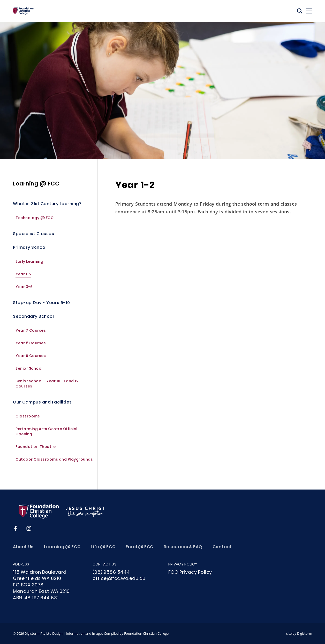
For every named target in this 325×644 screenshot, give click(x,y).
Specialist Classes (33, 237)
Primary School (30, 250)
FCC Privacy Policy (190, 573)
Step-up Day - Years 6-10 (41, 306)
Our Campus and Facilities (42, 405)
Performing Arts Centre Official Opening (47, 435)
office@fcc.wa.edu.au (119, 579)
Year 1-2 (23, 277)
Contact (222, 547)
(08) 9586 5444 (111, 573)
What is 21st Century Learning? (47, 207)
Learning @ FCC (36, 186)
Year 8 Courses (31, 346)
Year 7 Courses (31, 334)
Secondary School (33, 319)
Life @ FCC (103, 547)
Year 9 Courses (31, 359)
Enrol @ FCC (139, 547)
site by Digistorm (299, 633)
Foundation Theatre (36, 450)
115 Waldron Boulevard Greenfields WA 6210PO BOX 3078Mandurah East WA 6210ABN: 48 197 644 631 (41, 585)
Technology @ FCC (35, 221)
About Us (23, 547)
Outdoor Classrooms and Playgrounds (54, 463)
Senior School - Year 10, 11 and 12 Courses (47, 387)
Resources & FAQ (183, 547)
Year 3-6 (24, 290)
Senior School (29, 372)
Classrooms (28, 419)
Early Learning (29, 265)
